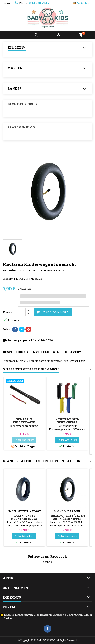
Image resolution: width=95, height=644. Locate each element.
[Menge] (20, 312)
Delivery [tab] (73, 352)
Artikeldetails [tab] (46, 352)
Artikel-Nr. (10, 270)
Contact (7, 3)
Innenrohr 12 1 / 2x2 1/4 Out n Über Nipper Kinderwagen (67, 519)
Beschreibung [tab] (15, 352)
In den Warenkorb (53, 312)
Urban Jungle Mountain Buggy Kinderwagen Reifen (24, 519)
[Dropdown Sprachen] (82, 3)
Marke (45, 270)
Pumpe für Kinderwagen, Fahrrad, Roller (24, 423)
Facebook (47, 562)
